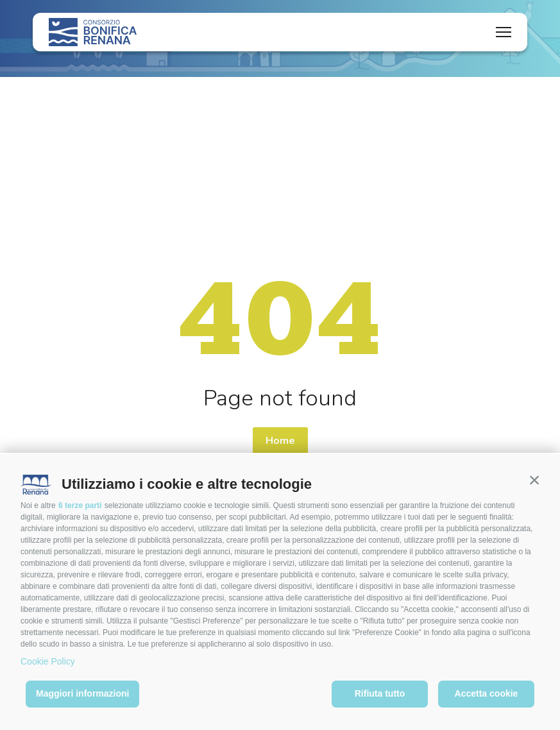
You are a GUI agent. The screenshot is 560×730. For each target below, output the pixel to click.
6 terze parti (80, 505)
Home (280, 441)
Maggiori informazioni (82, 693)
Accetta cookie (487, 693)
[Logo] (93, 32)
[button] (534, 480)
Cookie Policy (48, 661)
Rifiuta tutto (380, 693)
